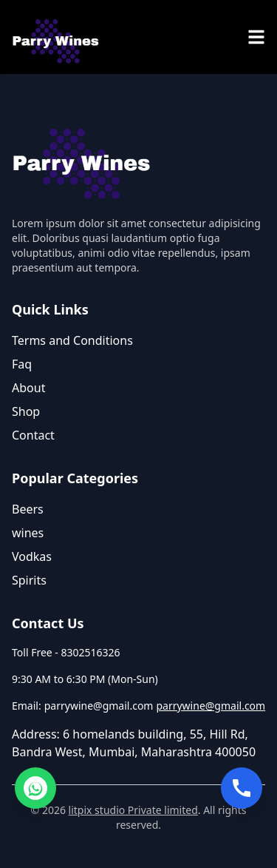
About (28, 388)
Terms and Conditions (72, 340)
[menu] (256, 37)
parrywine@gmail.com (211, 706)
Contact (33, 435)
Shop (26, 411)
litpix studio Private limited (133, 810)
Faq (22, 364)
